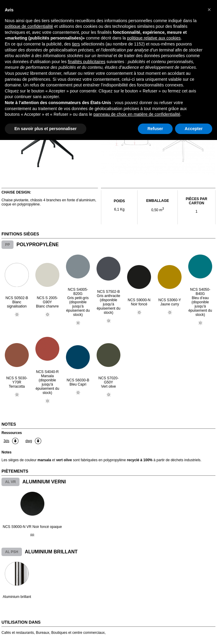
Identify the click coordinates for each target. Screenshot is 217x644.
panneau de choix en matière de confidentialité (137, 114)
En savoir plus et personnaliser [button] (46, 129)
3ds (6, 441)
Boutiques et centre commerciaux (78, 633)
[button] (209, 10)
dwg (29, 441)
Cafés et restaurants (18, 633)
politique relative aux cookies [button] (154, 38)
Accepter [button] (194, 129)
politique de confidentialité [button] (29, 26)
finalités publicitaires (86, 62)
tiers (76, 44)
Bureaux (43, 633)
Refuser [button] (155, 129)
